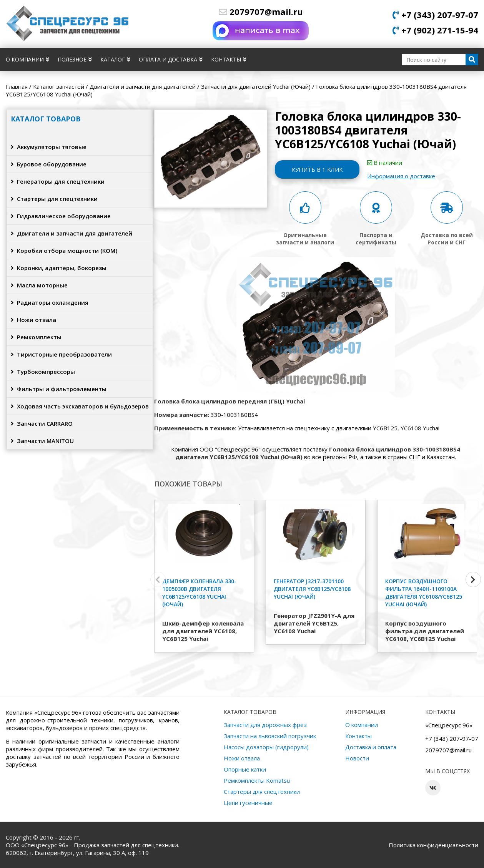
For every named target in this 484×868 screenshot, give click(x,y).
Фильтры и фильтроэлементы (59, 389)
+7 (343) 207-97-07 (435, 15)
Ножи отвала (33, 320)
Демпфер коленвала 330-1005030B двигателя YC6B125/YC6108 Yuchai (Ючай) (199, 593)
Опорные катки (245, 769)
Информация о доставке (401, 176)
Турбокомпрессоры (43, 372)
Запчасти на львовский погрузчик (270, 736)
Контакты (229, 59)
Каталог (115, 59)
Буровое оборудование (49, 164)
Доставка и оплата (371, 747)
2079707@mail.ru (261, 12)
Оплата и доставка (171, 59)
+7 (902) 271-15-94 (435, 30)
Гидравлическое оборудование (61, 216)
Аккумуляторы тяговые (49, 147)
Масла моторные (39, 285)
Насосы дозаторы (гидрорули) (266, 747)
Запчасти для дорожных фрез (265, 725)
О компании (27, 59)
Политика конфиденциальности (433, 845)
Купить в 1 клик (317, 169)
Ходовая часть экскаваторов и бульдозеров (80, 406)
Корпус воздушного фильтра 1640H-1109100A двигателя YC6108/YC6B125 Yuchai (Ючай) (424, 593)
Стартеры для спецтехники (54, 199)
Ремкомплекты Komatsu (257, 780)
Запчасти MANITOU (42, 441)
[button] (473, 579)
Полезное (75, 59)
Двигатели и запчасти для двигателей (72, 233)
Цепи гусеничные (248, 803)
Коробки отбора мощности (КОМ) (64, 251)
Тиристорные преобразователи (61, 354)
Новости (357, 758)
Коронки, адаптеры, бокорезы (59, 268)
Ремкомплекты (36, 337)
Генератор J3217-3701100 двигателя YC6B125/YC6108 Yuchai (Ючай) (312, 589)
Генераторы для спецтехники (58, 181)
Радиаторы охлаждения (50, 302)
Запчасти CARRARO (42, 423)
